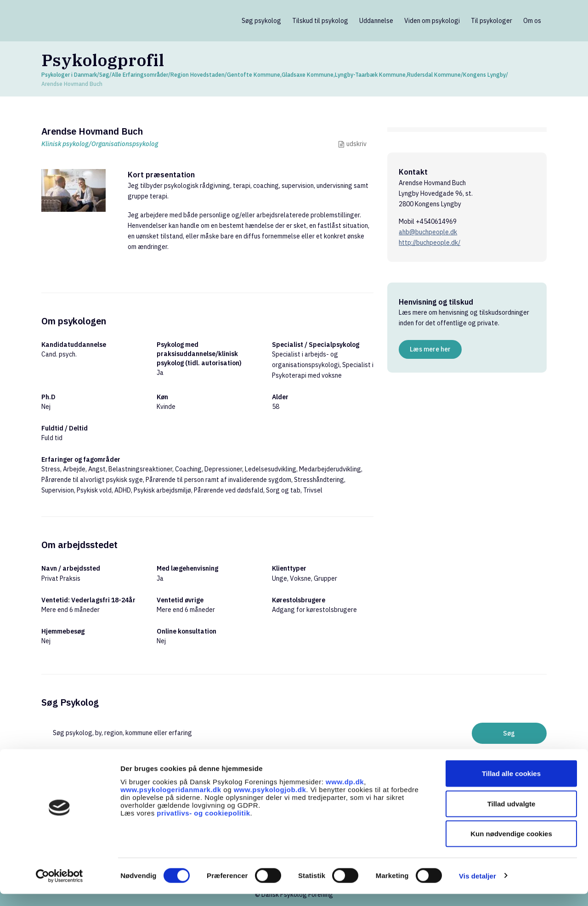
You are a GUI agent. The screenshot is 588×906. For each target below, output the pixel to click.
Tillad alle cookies (511, 785)
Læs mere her (430, 349)
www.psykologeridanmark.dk (171, 801)
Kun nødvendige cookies (511, 846)
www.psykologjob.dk (270, 801)
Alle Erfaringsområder (140, 75)
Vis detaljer (478, 888)
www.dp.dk (345, 793)
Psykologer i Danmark (69, 75)
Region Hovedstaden (198, 75)
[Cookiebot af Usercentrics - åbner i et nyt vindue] (59, 888)
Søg (104, 75)
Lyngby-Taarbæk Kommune (370, 75)
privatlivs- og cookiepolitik (203, 824)
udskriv (356, 144)
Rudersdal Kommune (434, 75)
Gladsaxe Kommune (308, 75)
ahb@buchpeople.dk (428, 232)
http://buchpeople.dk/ (430, 243)
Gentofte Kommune (254, 75)
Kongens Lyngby (484, 75)
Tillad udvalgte (512, 816)
